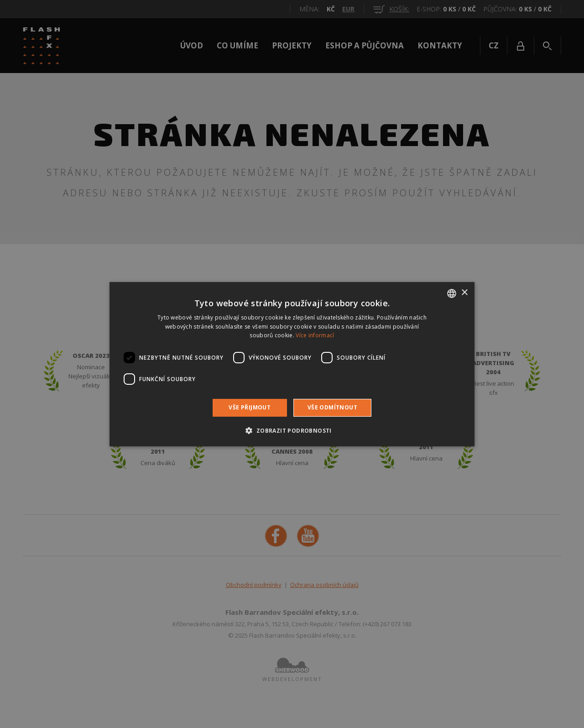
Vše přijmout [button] (250, 407)
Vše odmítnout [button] (332, 407)
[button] (292, 430)
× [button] (464, 293)
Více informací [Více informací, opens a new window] (315, 335)
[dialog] (292, 364)
